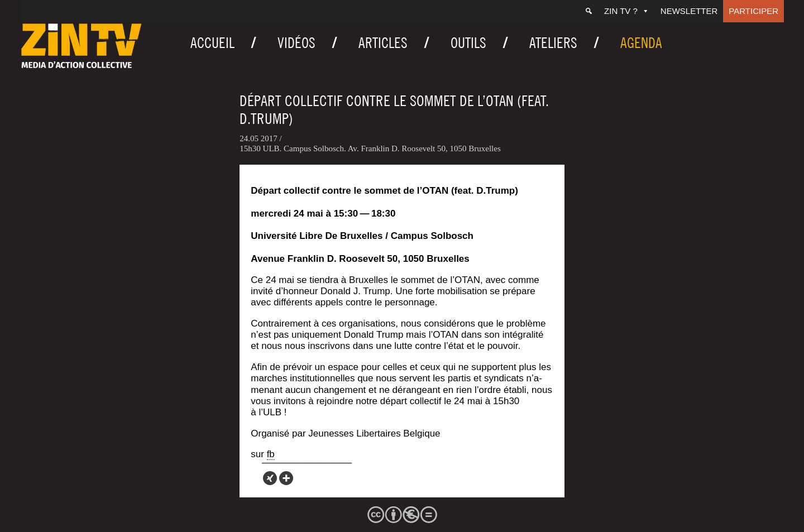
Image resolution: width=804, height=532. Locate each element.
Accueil (212, 43)
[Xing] (270, 478)
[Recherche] (589, 11)
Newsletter (689, 11)
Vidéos (296, 43)
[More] (286, 478)
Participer (753, 11)
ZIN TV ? (627, 11)
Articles (383, 43)
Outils (468, 43)
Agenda (641, 43)
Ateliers (553, 43)
